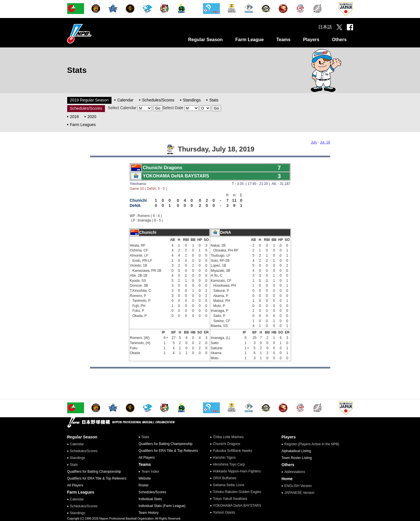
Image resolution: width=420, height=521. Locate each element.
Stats (214, 100)
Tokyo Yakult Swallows (230, 499)
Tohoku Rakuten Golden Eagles (237, 492)
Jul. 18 (325, 142)
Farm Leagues (83, 125)
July (314, 142)
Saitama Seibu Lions (229, 485)
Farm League (250, 40)
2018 (74, 117)
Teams (283, 40)
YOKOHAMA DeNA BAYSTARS (237, 506)
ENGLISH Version (298, 486)
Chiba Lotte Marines (228, 437)
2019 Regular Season (89, 100)
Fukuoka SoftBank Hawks (233, 451)
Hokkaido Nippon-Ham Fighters (237, 471)
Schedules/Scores (158, 100)
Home (287, 479)
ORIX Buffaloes (225, 478)
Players (311, 40)
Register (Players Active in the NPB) (314, 444)
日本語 (325, 27)
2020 (92, 117)
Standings (192, 100)
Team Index (150, 472)
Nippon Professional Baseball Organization (94, 34)
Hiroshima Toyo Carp (229, 464)
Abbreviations (295, 472)
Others (339, 40)
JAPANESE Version (299, 493)
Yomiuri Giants (224, 512)
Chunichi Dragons (227, 444)
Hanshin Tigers (224, 458)
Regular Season (205, 40)
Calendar (125, 100)
